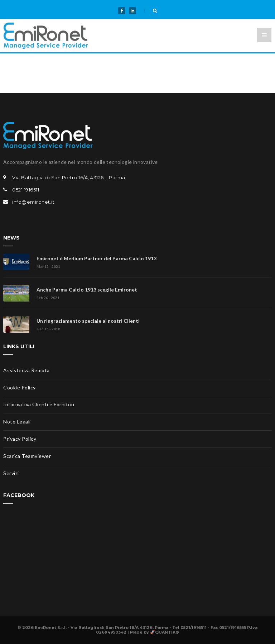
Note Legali (17, 422)
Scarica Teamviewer (27, 456)
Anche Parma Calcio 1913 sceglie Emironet (87, 290)
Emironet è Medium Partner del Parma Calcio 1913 (97, 258)
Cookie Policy (20, 387)
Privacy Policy (20, 439)
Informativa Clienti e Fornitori (39, 404)
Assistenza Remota (26, 370)
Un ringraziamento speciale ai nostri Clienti (88, 321)
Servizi (11, 473)
